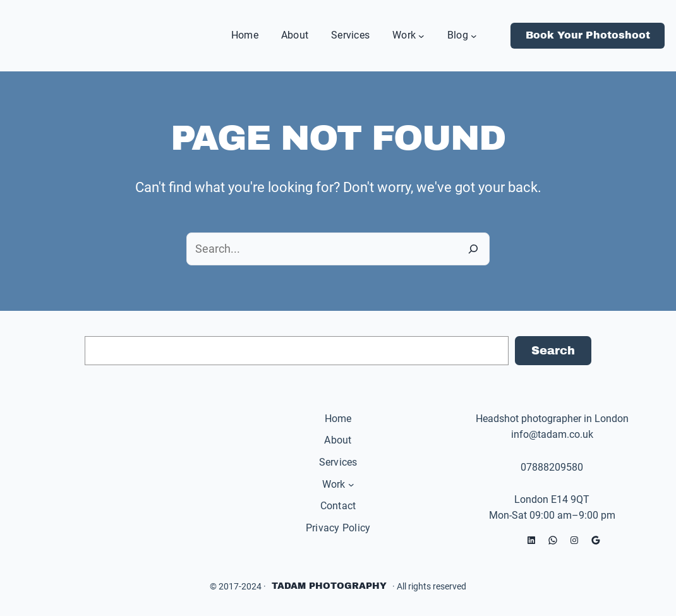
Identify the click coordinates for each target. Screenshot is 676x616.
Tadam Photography (329, 586)
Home (338, 419)
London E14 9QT (552, 499)
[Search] (473, 249)
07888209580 (552, 467)
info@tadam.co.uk (552, 434)
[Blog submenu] (474, 35)
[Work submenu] (421, 35)
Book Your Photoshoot (588, 35)
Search (553, 351)
